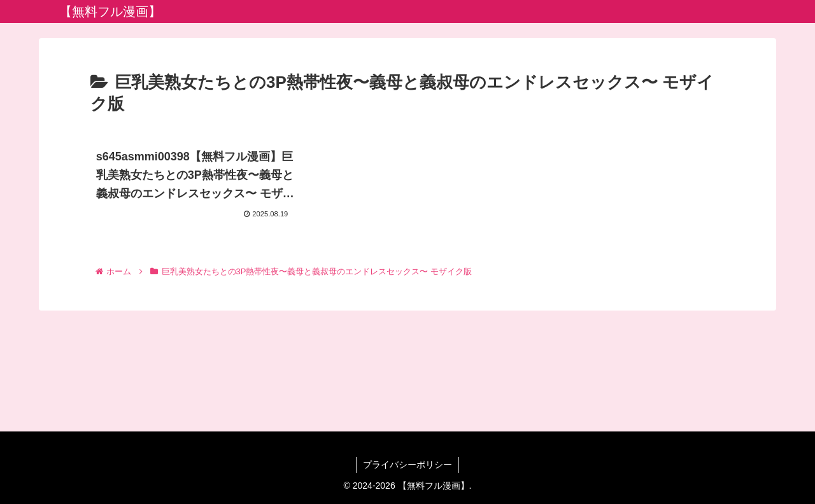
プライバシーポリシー (407, 465)
